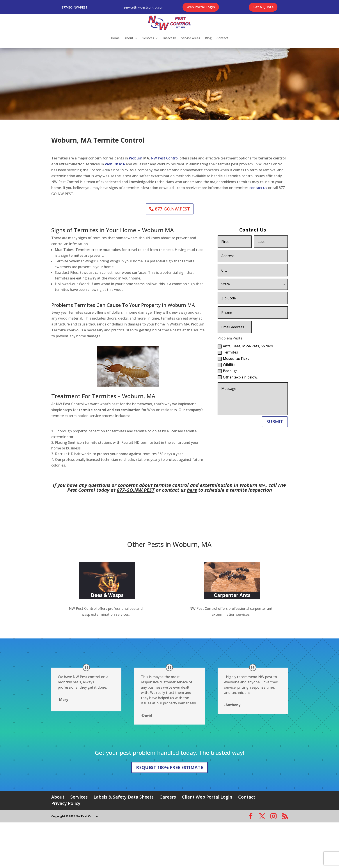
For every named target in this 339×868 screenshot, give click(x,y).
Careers (168, 797)
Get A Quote (263, 7)
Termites (228, 352)
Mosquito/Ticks (233, 359)
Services (148, 38)
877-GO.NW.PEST (172, 209)
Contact (222, 38)
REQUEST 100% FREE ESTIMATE (169, 767)
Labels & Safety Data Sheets (124, 797)
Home (115, 38)
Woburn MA (115, 164)
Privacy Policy (66, 803)
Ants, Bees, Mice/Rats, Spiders (245, 346)
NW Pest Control (165, 158)
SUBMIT (275, 422)
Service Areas (191, 38)
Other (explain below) (238, 377)
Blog (208, 38)
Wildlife (226, 365)
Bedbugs (228, 371)
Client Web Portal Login (207, 797)
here (192, 490)
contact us (258, 188)
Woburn (136, 158)
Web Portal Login (201, 7)
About (129, 38)
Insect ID (170, 38)
